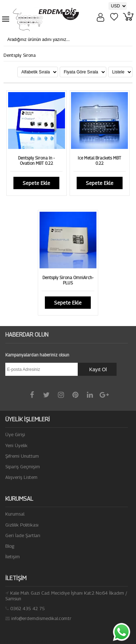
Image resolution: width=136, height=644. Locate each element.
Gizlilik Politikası (22, 525)
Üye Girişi (15, 434)
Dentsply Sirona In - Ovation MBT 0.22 (36, 161)
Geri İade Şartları (23, 535)
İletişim (13, 556)
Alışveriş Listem (21, 477)
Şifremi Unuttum (22, 456)
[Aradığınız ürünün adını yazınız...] (60, 40)
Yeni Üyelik (16, 445)
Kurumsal (15, 514)
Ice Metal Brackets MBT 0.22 (99, 161)
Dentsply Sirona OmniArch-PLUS (68, 280)
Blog (10, 546)
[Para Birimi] (118, 6)
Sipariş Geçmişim (23, 467)
